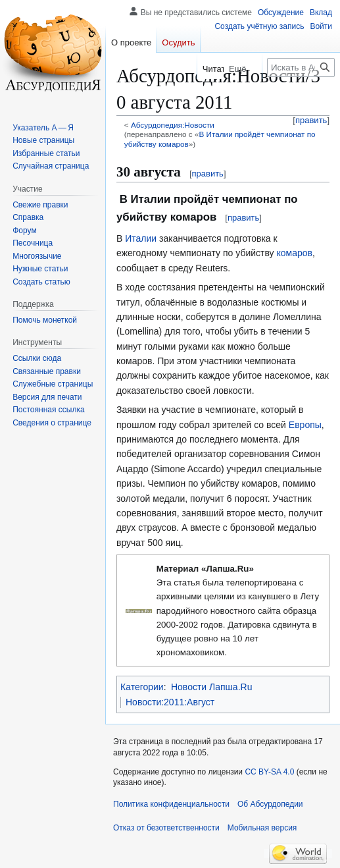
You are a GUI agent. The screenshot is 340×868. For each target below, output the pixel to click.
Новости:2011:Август (170, 702)
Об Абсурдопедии (270, 804)
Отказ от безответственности (166, 828)
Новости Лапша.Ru (211, 687)
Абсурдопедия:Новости (173, 125)
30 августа (149, 172)
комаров (294, 253)
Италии (141, 238)
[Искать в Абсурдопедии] (301, 68)
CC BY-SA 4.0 (269, 772)
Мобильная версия (262, 828)
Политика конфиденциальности (171, 804)
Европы (305, 425)
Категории (142, 687)
